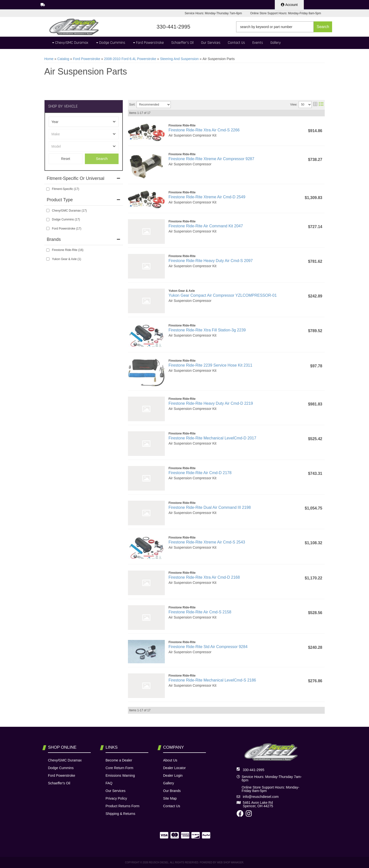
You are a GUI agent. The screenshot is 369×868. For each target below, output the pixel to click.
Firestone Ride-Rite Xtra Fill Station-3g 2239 (207, 330)
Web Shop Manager (230, 862)
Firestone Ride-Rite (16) (68, 250)
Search (102, 159)
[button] (284, 27)
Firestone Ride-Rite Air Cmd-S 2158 (200, 612)
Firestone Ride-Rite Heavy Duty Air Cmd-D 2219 (211, 403)
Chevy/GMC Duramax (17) (69, 211)
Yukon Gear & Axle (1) (67, 259)
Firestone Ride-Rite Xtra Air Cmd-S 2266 (204, 130)
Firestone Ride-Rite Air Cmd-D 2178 (200, 473)
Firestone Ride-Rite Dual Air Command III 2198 (210, 507)
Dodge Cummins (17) (66, 219)
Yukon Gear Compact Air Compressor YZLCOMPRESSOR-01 (223, 295)
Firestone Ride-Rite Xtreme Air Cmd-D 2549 (207, 197)
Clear (66, 159)
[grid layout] (315, 105)
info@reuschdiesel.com (261, 797)
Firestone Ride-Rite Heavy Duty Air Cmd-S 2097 (211, 261)
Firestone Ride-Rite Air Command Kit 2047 (206, 226)
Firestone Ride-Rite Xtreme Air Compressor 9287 (211, 159)
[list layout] (321, 105)
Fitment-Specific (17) (66, 189)
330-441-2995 (254, 770)
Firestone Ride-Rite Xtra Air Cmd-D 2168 (204, 577)
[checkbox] (48, 189)
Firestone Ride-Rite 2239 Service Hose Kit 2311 (210, 365)
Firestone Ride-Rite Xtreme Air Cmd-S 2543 (207, 542)
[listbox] (84, 122)
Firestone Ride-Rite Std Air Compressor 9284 (208, 647)
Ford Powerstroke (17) (67, 229)
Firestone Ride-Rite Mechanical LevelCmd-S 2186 (212, 680)
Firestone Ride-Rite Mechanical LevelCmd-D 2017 (212, 438)
